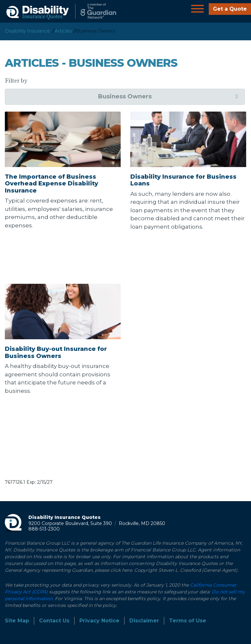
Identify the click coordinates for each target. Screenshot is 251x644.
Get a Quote (230, 9)
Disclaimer (144, 621)
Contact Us (54, 621)
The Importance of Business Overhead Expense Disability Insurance (51, 184)
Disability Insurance (27, 31)
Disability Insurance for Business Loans (183, 180)
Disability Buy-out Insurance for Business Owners (56, 352)
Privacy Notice (99, 621)
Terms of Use (188, 621)
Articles (63, 31)
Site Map (17, 621)
